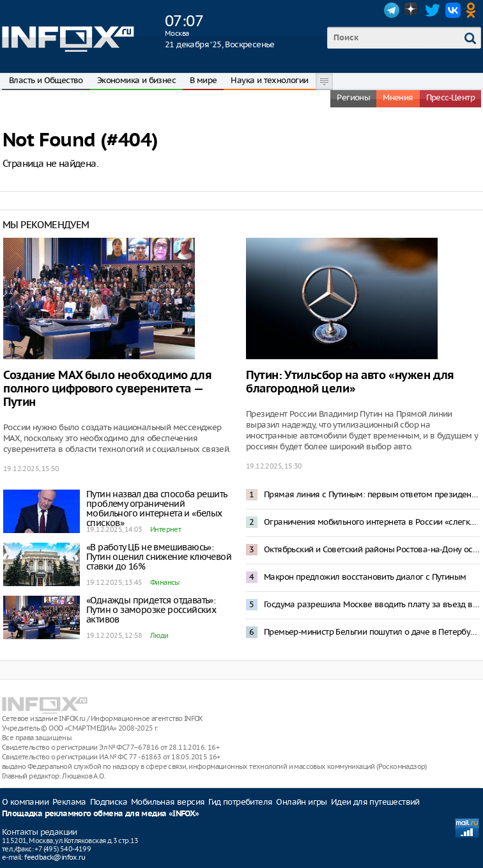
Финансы (165, 582)
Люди (159, 635)
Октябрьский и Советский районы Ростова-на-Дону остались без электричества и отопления (372, 549)
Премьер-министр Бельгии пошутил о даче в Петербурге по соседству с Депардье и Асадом (372, 632)
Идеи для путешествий (375, 802)
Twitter (433, 10)
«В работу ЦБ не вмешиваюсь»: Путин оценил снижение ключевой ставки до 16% (159, 557)
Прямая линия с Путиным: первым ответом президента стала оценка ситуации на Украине (372, 494)
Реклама (69, 802)
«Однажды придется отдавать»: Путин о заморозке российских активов (151, 610)
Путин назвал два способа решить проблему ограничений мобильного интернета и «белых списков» (157, 508)
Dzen (412, 10)
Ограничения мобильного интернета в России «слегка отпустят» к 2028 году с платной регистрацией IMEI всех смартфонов (372, 522)
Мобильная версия (168, 802)
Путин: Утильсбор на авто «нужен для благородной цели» (350, 382)
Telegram (392, 10)
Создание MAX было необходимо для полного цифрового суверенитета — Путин (107, 389)
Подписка (109, 802)
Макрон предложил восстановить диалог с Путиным (365, 577)
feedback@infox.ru (55, 857)
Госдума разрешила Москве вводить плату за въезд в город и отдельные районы (372, 604)
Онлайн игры (301, 802)
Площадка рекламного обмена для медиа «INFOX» (101, 814)
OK (473, 10)
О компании (25, 802)
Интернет (165, 529)
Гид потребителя (240, 802)
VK (453, 10)
